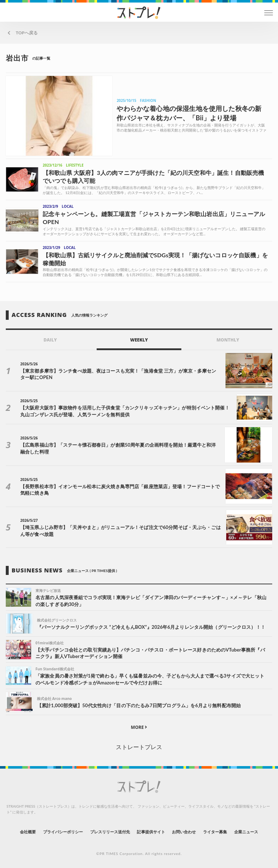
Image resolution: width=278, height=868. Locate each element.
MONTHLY (228, 340)
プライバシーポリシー (63, 832)
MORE (139, 727)
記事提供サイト (151, 832)
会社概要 (28, 832)
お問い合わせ (184, 832)
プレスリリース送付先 (110, 832)
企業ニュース (246, 832)
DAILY (50, 340)
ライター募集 (215, 832)
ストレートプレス (139, 747)
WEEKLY (139, 340)
